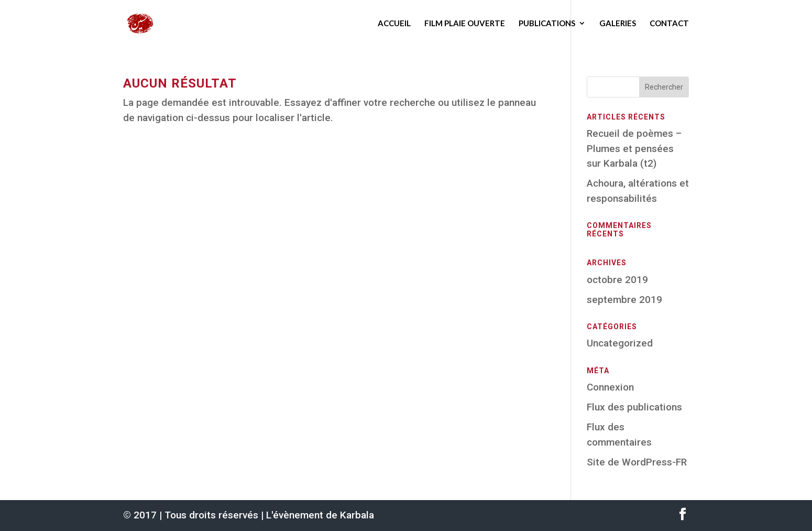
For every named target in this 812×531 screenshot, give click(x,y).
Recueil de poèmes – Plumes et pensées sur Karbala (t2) (634, 148)
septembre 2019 (624, 300)
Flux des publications (634, 407)
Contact (669, 23)
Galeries (618, 23)
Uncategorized (620, 343)
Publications (547, 23)
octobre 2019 (617, 280)
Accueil (394, 23)
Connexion (610, 387)
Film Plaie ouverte (465, 23)
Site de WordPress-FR (637, 462)
